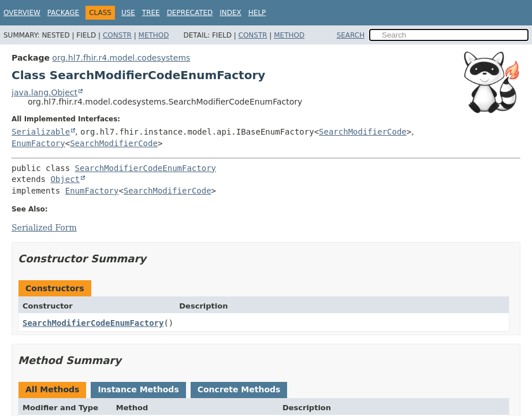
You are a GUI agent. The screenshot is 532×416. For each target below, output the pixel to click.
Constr (117, 35)
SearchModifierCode (363, 132)
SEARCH (351, 35)
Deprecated (190, 13)
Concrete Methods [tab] (239, 389)
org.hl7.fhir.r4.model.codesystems (121, 58)
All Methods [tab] (52, 389)
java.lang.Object (44, 92)
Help (257, 13)
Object (65, 179)
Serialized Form (44, 228)
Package (63, 13)
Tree (151, 13)
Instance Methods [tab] (138, 389)
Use (128, 13)
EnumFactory (38, 143)
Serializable (41, 132)
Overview (22, 13)
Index (230, 13)
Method (154, 35)
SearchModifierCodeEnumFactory (146, 168)
